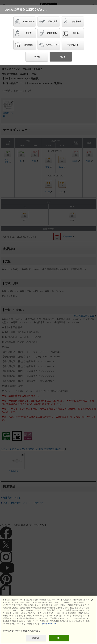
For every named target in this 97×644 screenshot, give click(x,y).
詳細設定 (36, 638)
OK (59, 638)
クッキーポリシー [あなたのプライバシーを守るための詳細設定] (49, 624)
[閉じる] (92, 601)
